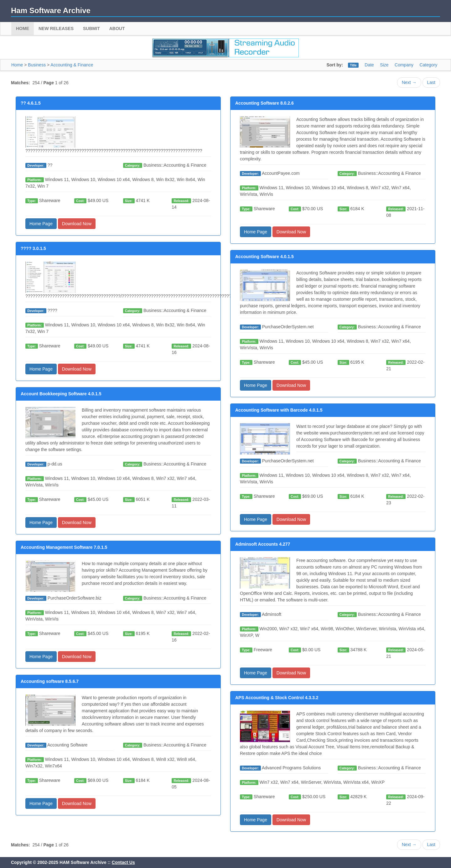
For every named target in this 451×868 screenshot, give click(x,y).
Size (384, 65)
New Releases (56, 29)
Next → (409, 82)
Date (369, 65)
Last (431, 82)
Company (404, 65)
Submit (91, 29)
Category (428, 65)
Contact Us (123, 862)
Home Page (41, 224)
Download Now (77, 224)
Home (23, 29)
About (117, 29)
